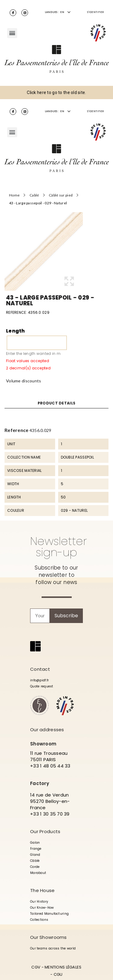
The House (42, 890)
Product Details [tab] (56, 403)
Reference (17, 430)
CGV (36, 967)
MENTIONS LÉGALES (63, 967)
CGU (58, 974)
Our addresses (47, 730)
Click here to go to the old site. (56, 92)
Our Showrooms (49, 937)
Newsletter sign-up (58, 547)
